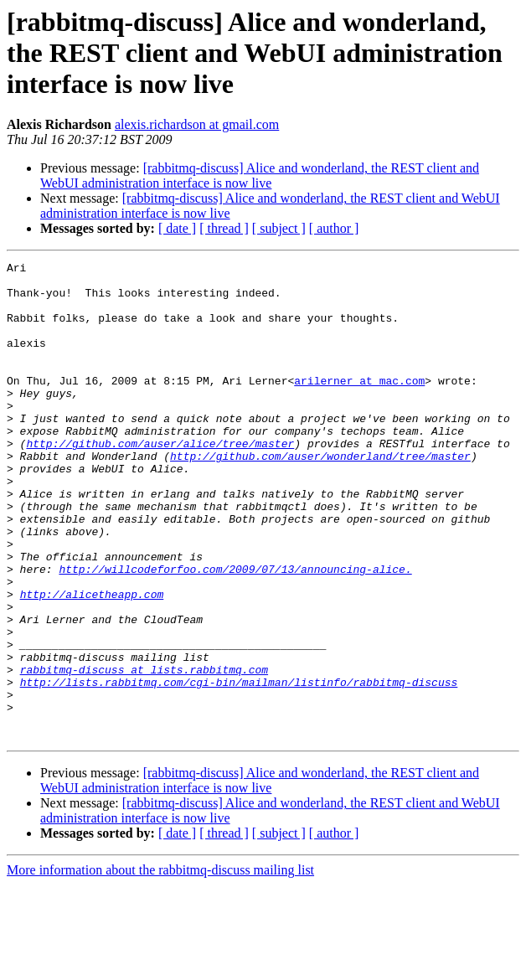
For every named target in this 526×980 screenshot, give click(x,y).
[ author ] (334, 228)
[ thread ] (224, 228)
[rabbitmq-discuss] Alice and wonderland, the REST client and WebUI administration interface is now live (260, 175)
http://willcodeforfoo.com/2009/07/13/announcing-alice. (235, 632)
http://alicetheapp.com (92, 662)
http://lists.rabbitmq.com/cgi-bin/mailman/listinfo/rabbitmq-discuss (239, 767)
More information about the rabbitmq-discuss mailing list (160, 965)
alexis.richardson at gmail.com (197, 124)
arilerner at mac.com (359, 405)
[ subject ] (279, 228)
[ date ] (177, 228)
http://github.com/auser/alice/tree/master (160, 481)
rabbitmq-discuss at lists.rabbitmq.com (144, 752)
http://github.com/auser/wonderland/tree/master (320, 496)
